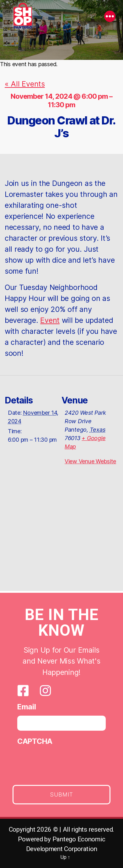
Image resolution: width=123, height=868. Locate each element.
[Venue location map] (61, 536)
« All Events (25, 84)
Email (27, 708)
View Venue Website (90, 461)
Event (50, 320)
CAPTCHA (35, 742)
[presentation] (65, 764)
